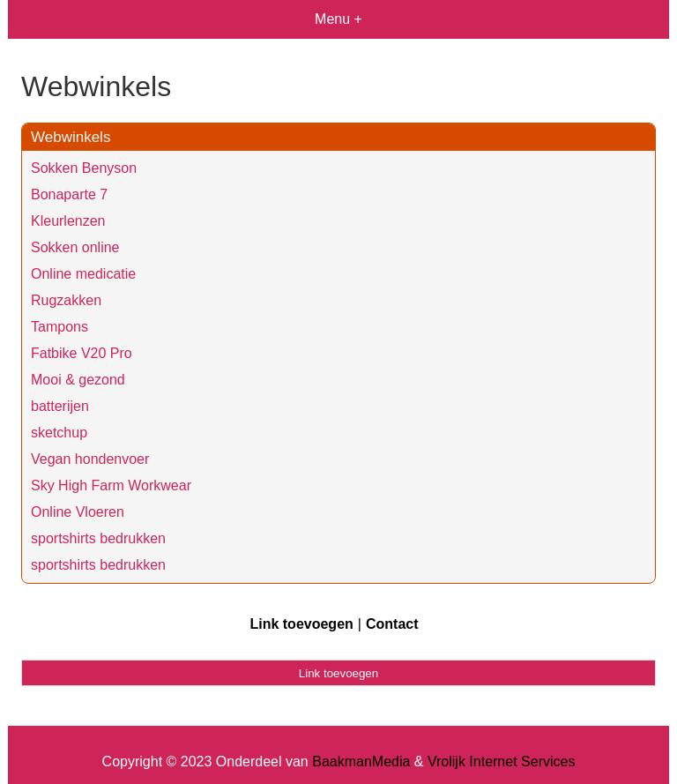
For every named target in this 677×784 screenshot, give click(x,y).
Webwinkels (71, 137)
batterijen (60, 406)
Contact (392, 624)
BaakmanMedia (361, 762)
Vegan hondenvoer (90, 459)
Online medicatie (83, 274)
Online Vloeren (78, 512)
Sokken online (75, 247)
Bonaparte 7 (69, 194)
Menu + (338, 19)
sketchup (59, 433)
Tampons (60, 327)
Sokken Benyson (84, 168)
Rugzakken (66, 300)
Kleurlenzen (68, 221)
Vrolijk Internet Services (501, 762)
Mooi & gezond (78, 380)
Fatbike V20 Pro (82, 353)
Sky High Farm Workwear (111, 485)
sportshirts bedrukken (98, 538)
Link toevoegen (301, 624)
